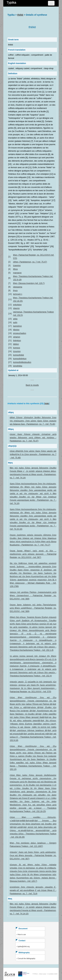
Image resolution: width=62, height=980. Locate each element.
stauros (16, 308)
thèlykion (17, 341)
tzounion (17, 351)
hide (47, 404)
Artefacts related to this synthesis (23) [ (26, 404)
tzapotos (17, 266)
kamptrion (17, 326)
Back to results (32, 385)
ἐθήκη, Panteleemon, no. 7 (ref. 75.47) (30, 262)
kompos (17, 348)
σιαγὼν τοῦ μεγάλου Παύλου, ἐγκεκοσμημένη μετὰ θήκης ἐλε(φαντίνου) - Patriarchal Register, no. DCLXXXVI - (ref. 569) (33, 596)
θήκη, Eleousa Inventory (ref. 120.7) (29, 283)
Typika (11, 2)
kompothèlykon (20, 359)
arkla (15, 319)
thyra (15, 291)
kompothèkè (18, 355)
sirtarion (17, 337)
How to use (22, 935)
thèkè (20, 15)
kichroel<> (18, 294)
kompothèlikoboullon (22, 362)
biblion (16, 344)
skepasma (18, 287)
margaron (17, 273)
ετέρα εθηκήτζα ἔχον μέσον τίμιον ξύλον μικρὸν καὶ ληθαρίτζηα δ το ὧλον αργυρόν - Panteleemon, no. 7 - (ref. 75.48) (33, 454)
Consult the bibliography (26, 959)
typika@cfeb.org (23, 947)
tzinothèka (18, 366)
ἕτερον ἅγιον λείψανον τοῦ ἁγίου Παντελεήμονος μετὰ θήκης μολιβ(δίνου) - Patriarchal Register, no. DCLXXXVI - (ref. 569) (33, 608)
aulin (15, 322)
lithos (15, 269)
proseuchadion (20, 333)
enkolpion (17, 305)
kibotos (16, 330)
